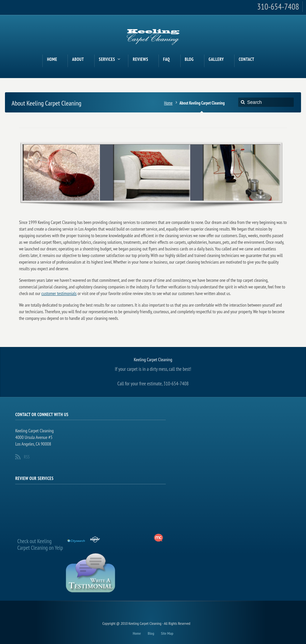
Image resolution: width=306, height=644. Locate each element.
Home (168, 103)
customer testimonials (59, 293)
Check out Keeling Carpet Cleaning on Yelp (40, 544)
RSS (27, 457)
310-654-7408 (278, 7)
